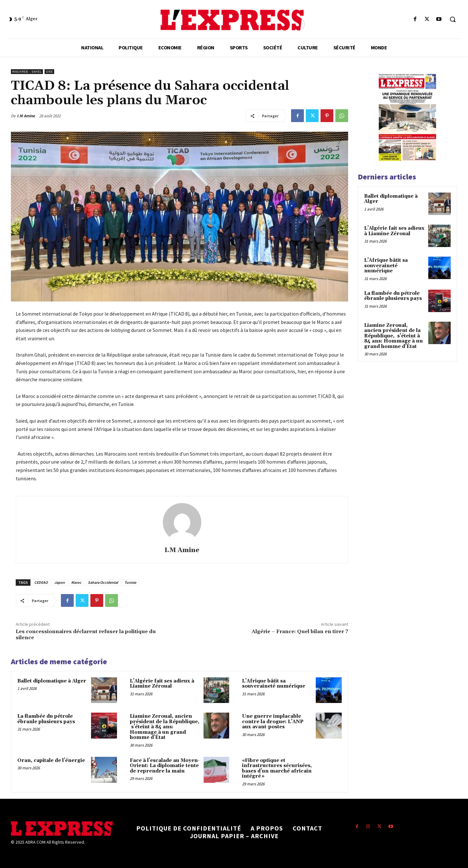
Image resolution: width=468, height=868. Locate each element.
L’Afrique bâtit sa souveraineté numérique (274, 684)
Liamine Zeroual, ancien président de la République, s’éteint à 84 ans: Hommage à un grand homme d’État (165, 727)
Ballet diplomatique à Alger (52, 681)
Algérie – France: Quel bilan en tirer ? (300, 632)
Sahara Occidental (103, 582)
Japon (59, 582)
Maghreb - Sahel (27, 72)
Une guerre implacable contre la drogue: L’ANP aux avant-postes (273, 722)
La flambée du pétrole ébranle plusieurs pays (46, 719)
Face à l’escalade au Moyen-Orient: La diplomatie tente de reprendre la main (165, 766)
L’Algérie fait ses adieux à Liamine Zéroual (162, 684)
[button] (453, 19)
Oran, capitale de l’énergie (51, 761)
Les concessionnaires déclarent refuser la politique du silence (86, 635)
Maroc (76, 582)
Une (49, 72)
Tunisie (130, 582)
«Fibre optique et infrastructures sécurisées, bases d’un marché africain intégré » (277, 769)
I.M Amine (26, 116)
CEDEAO (41, 582)
